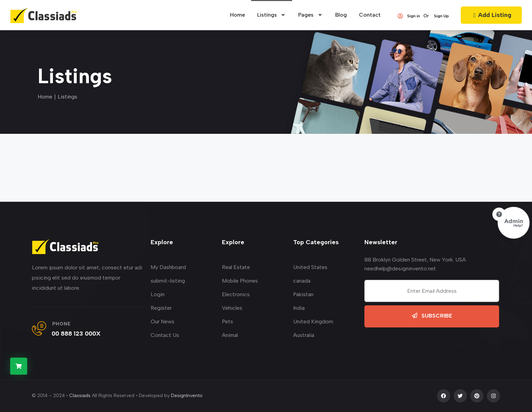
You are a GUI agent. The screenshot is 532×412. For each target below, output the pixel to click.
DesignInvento (187, 396)
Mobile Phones (240, 281)
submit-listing (168, 281)
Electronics (236, 294)
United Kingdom (313, 321)
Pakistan (303, 294)
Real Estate (236, 267)
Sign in (408, 16)
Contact (370, 15)
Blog (341, 15)
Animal (230, 335)
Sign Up (441, 16)
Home (45, 97)
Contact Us (165, 335)
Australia (304, 335)
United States (310, 267)
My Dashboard (168, 267)
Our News (163, 321)
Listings (272, 15)
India (299, 308)
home (237, 15)
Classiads (80, 396)
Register (161, 308)
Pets (227, 321)
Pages (311, 15)
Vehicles (232, 308)
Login (158, 294)
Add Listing (491, 15)
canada (302, 281)
